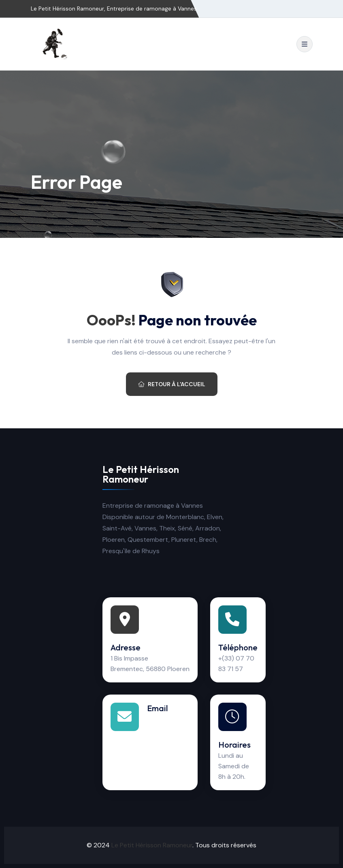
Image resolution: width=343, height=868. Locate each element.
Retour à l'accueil (172, 384)
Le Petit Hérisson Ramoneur (152, 845)
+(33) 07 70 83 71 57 (236, 664)
